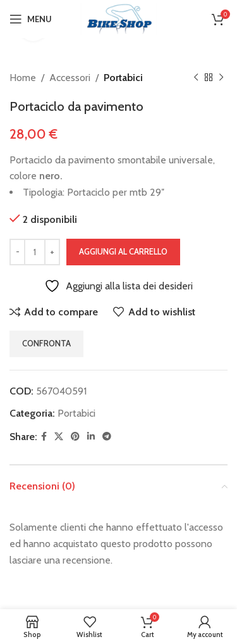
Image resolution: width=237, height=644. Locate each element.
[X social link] (59, 437)
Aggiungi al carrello (123, 251)
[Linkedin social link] (91, 437)
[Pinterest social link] (75, 437)
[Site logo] (119, 18)
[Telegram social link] (107, 437)
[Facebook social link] (44, 437)
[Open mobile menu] (31, 19)
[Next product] (221, 78)
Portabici (123, 78)
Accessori (70, 78)
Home (23, 78)
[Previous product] (196, 78)
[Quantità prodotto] (35, 252)
